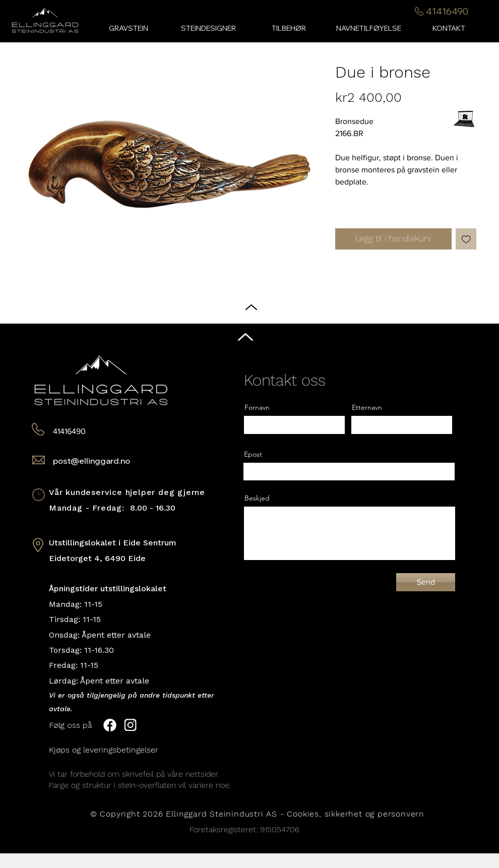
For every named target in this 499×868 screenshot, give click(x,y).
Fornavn (257, 407)
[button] (289, 28)
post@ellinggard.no (91, 461)
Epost (253, 454)
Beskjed (257, 498)
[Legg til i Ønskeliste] (466, 239)
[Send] (426, 582)
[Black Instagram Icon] (483, 444)
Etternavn (367, 407)
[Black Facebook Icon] (483, 424)
